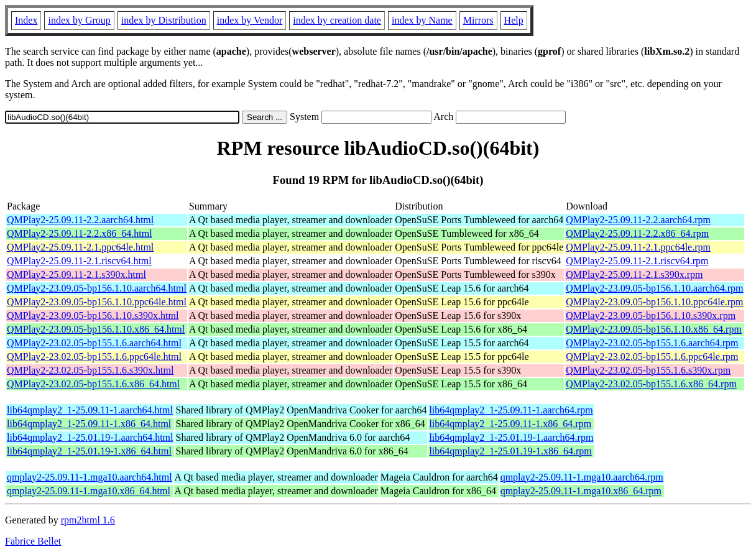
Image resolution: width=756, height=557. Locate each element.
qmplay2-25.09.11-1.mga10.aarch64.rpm (582, 477)
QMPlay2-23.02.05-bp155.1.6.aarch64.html (94, 343)
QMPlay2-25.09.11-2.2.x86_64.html (80, 233)
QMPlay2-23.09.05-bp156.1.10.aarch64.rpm (654, 288)
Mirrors (478, 20)
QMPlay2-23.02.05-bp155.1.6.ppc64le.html (94, 357)
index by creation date (337, 20)
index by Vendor (250, 20)
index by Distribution (164, 20)
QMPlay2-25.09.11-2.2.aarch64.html (80, 220)
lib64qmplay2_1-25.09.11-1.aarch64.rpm (511, 410)
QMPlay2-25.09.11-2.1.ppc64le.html (80, 247)
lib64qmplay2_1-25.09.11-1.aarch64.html (90, 410)
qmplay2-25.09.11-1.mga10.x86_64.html (89, 491)
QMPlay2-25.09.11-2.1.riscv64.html (79, 261)
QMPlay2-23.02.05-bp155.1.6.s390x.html (90, 370)
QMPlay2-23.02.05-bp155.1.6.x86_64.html (93, 384)
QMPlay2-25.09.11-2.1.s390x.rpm (634, 274)
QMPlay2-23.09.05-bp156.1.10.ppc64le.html (97, 302)
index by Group (79, 20)
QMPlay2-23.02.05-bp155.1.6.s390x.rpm (648, 370)
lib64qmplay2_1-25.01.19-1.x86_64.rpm (510, 451)
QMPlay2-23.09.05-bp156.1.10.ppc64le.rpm (654, 302)
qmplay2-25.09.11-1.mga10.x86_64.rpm (581, 491)
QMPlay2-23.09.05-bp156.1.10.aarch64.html (97, 288)
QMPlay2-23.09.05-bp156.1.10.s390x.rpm (651, 315)
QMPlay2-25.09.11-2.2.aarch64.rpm (638, 220)
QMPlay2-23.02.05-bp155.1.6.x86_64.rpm (651, 384)
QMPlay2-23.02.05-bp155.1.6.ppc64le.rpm (652, 357)
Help (514, 20)
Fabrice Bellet (33, 541)
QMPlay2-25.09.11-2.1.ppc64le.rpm (638, 247)
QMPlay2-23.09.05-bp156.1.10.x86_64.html (96, 329)
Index (26, 20)
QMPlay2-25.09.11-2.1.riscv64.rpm (637, 261)
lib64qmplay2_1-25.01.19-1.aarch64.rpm (511, 437)
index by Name (422, 20)
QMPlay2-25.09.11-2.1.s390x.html (76, 274)
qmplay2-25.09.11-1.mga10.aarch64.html (90, 477)
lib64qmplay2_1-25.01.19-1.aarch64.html (90, 437)
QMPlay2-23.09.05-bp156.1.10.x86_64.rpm (654, 329)
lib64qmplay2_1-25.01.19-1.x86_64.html (89, 451)
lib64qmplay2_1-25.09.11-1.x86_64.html (89, 424)
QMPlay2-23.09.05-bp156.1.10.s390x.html (93, 315)
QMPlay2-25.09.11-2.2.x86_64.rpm (637, 233)
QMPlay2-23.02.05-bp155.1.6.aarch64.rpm (652, 343)
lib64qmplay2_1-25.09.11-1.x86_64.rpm (510, 424)
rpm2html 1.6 (88, 520)
